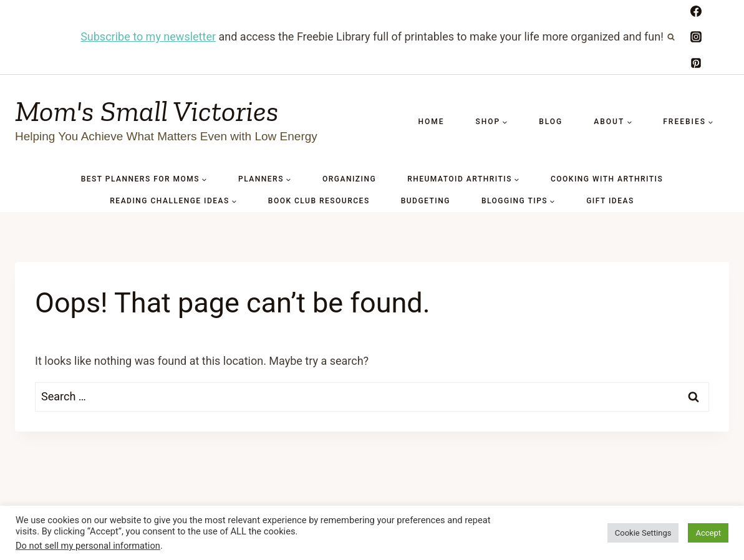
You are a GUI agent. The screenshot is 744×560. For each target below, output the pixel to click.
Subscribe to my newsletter (148, 36)
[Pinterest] (696, 63)
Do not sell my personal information (88, 546)
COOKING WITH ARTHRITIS (607, 179)
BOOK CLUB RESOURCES (319, 201)
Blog (551, 122)
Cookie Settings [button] (643, 533)
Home (431, 122)
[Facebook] (696, 11)
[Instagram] (696, 37)
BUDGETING (426, 201)
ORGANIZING (349, 179)
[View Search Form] (671, 37)
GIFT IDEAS (610, 201)
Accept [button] (708, 533)
